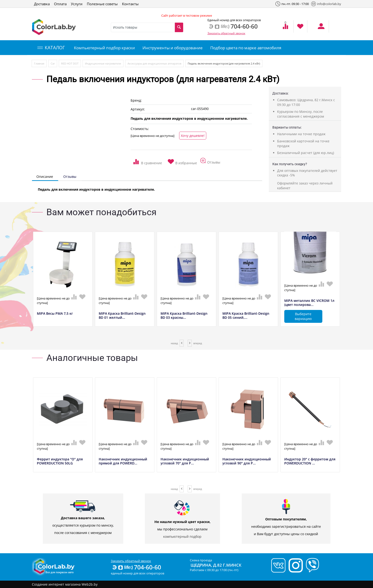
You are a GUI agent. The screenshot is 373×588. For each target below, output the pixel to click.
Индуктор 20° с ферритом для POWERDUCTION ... (310, 461)
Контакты (130, 4)
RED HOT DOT (70, 63)
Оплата (60, 4)
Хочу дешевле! (193, 136)
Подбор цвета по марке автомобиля (246, 48)
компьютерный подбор (182, 536)
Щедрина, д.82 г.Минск (216, 565)
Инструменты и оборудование (173, 48)
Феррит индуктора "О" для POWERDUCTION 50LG (60, 461)
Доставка (42, 4)
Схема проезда (201, 560)
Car (53, 63)
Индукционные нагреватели (103, 63)
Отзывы (70, 177)
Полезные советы (102, 4)
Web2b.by (90, 584)
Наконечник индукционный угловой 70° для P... (185, 461)
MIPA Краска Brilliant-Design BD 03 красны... (184, 316)
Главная (39, 63)
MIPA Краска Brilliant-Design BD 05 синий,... (246, 316)
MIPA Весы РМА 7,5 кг (55, 314)
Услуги (77, 4)
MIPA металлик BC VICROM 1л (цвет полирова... (309, 303)
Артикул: (138, 109)
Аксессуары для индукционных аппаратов (154, 63)
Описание (45, 177)
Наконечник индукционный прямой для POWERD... (123, 461)
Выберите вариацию (303, 316)
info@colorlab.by (326, 4)
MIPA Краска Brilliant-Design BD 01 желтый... (122, 316)
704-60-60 (136, 567)
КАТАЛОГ (51, 48)
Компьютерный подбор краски (104, 48)
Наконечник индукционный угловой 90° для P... (247, 461)
